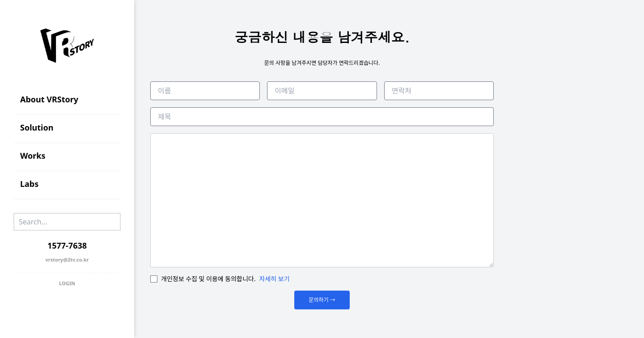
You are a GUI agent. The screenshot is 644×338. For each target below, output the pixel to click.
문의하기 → (322, 300)
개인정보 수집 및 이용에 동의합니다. (208, 279)
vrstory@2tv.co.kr (67, 260)
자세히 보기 (275, 279)
